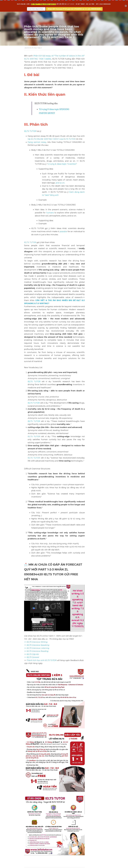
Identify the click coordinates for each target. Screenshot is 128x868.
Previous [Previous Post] (28, 833)
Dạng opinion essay (37, 132)
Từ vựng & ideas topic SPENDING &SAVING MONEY (62, 103)
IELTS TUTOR (30, 121)
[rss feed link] (103, 845)
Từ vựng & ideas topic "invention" (67, 148)
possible (42, 209)
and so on (60, 164)
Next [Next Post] (67, 833)
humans (98, 188)
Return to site (30, 845)
